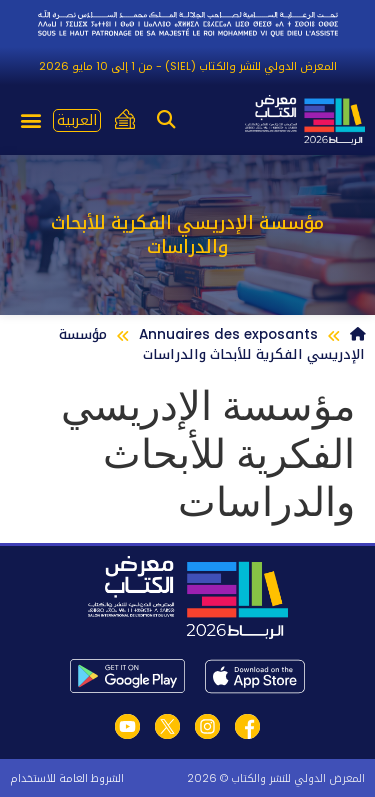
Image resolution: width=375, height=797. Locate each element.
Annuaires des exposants (228, 334)
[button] (165, 120)
